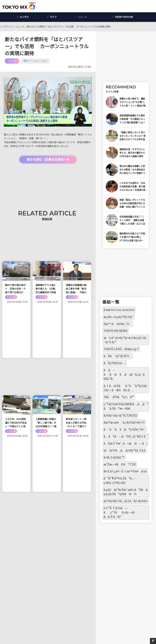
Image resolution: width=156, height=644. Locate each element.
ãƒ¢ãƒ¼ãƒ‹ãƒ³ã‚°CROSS (120, 415)
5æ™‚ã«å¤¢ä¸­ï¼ (118, 324)
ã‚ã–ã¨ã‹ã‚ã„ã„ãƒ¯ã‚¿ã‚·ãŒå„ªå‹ (125, 374)
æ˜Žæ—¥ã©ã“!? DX (120, 464)
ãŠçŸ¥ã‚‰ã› (115, 363)
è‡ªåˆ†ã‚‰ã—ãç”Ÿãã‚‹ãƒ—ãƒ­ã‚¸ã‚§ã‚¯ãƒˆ (121, 512)
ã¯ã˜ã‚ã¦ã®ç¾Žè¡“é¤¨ (124, 429)
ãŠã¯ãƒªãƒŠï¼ (118, 356)
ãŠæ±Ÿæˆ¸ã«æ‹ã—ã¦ (125, 443)
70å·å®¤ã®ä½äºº (119, 397)
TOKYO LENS (113, 349)
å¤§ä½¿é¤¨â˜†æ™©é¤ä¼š (125, 471)
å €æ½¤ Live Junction (119, 310)
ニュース (20, 27)
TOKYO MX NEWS (116, 331)
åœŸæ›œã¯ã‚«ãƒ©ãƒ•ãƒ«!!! (124, 422)
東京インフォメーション (35, 61)
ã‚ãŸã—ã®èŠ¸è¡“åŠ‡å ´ (126, 436)
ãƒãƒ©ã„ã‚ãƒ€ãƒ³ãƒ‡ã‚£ (125, 450)
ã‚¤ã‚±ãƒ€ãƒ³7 (114, 457)
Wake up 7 (132, 349)
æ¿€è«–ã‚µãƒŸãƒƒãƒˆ (119, 317)
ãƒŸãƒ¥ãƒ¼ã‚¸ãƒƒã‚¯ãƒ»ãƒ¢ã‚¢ (126, 501)
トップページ (6, 27)
